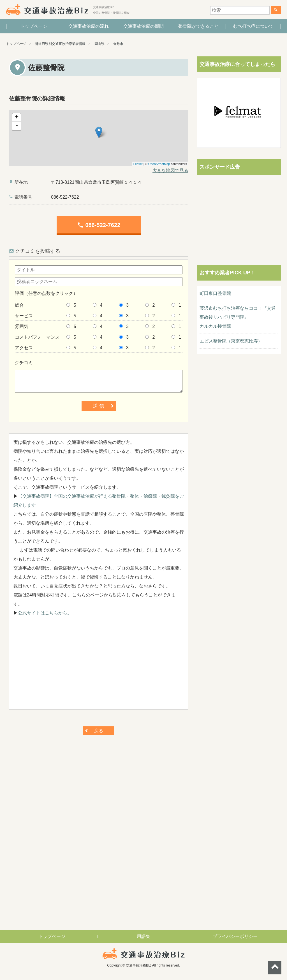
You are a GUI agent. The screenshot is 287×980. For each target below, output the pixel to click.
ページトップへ (275, 968)
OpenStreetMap (159, 164)
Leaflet (138, 164)
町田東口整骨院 (215, 293)
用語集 (143, 936)
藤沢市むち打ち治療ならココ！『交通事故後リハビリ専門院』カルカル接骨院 (238, 317)
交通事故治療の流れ (89, 26)
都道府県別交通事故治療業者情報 (60, 44)
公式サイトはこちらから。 (45, 613)
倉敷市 (118, 44)
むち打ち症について (253, 26)
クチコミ (24, 363)
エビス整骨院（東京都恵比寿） (231, 341)
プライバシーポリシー (235, 936)
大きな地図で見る (170, 170)
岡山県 (99, 44)
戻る (99, 731)
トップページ (34, 26)
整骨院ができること (198, 26)
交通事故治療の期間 (143, 26)
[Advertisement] (99, 666)
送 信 (99, 406)
